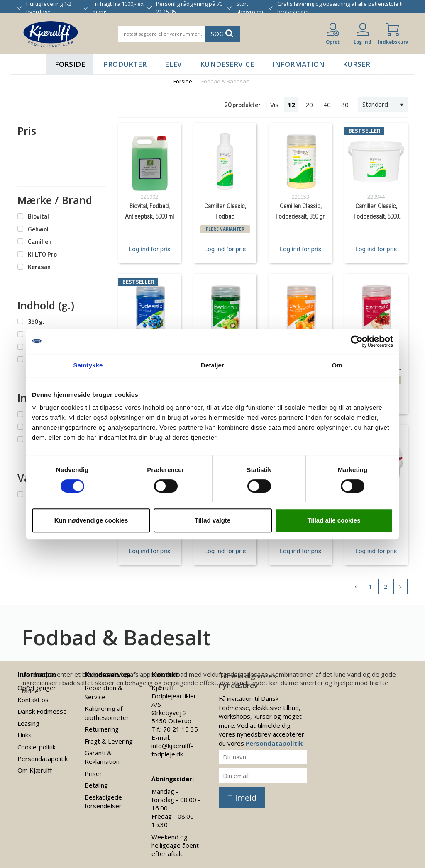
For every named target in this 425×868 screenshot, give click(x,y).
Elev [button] (173, 64)
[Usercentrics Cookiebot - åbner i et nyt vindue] (357, 341)
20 (309, 105)
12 (291, 105)
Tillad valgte (212, 520)
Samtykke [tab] (88, 365)
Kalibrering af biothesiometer (107, 713)
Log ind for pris (149, 249)
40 (327, 105)
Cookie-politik (37, 747)
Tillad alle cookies (334, 520)
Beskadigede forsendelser (103, 801)
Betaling (96, 785)
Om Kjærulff (35, 770)
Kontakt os (33, 700)
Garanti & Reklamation (102, 757)
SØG (222, 33)
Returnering (102, 729)
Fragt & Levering (109, 741)
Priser (93, 773)
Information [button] (298, 64)
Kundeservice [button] (227, 64)
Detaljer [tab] (212, 365)
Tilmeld (242, 798)
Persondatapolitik (43, 759)
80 (345, 105)
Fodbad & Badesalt (225, 81)
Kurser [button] (357, 64)
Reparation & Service (104, 692)
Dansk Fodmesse (42, 711)
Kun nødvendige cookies (91, 520)
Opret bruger (37, 688)
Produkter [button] (125, 64)
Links (24, 735)
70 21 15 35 (181, 729)
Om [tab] (337, 365)
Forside (70, 64)
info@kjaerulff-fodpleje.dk (172, 750)
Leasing (28, 723)
